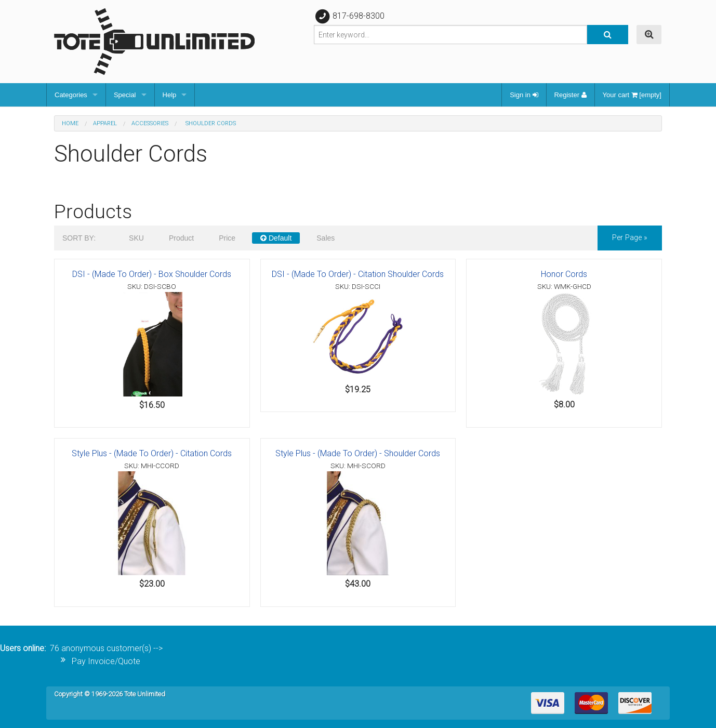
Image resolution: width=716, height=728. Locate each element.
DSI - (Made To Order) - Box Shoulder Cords (152, 274)
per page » (630, 238)
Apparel (105, 123)
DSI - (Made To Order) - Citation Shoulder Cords (358, 274)
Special (125, 95)
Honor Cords (564, 274)
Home (70, 123)
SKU (136, 238)
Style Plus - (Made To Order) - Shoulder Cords (358, 453)
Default (276, 238)
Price (227, 238)
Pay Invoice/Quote (106, 661)
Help (170, 95)
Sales (326, 238)
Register (571, 95)
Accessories (150, 123)
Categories (71, 95)
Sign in (524, 95)
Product (181, 238)
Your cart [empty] (632, 95)
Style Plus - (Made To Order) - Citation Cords (152, 453)
